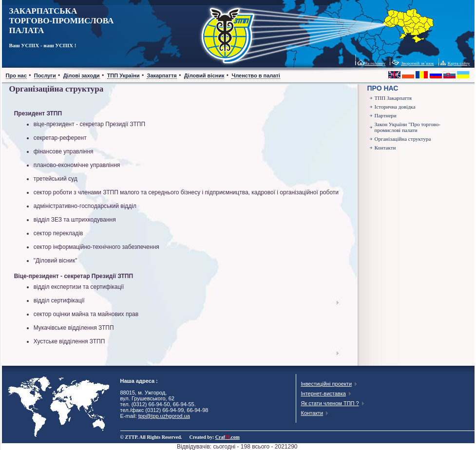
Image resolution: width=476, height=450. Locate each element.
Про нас (16, 75)
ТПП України (124, 75)
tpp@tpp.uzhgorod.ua (164, 416)
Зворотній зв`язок (418, 63)
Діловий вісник (204, 75)
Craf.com (228, 437)
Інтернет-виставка (324, 394)
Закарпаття (162, 75)
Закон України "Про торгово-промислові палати (408, 127)
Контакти (385, 148)
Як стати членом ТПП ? (330, 403)
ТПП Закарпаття (393, 98)
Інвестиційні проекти (327, 384)
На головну (375, 63)
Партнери (386, 115)
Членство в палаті (256, 75)
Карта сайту (459, 63)
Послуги (45, 75)
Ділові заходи (82, 75)
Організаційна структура (403, 139)
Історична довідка (395, 107)
